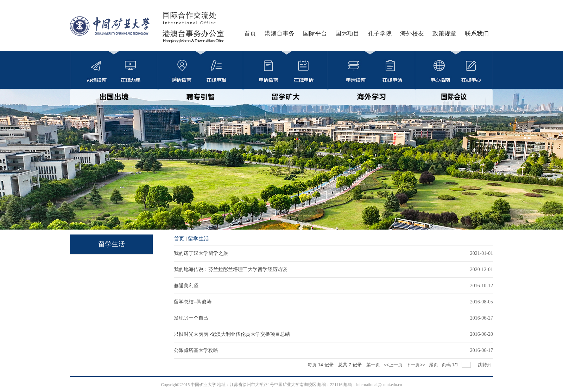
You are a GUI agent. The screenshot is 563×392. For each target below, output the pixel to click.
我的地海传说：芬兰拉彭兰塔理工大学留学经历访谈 (230, 269)
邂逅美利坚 (186, 286)
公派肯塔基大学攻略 (196, 350)
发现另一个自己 (191, 318)
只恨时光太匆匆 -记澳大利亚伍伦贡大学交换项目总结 (232, 334)
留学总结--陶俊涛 (193, 302)
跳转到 (485, 365)
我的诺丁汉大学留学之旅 (201, 253)
